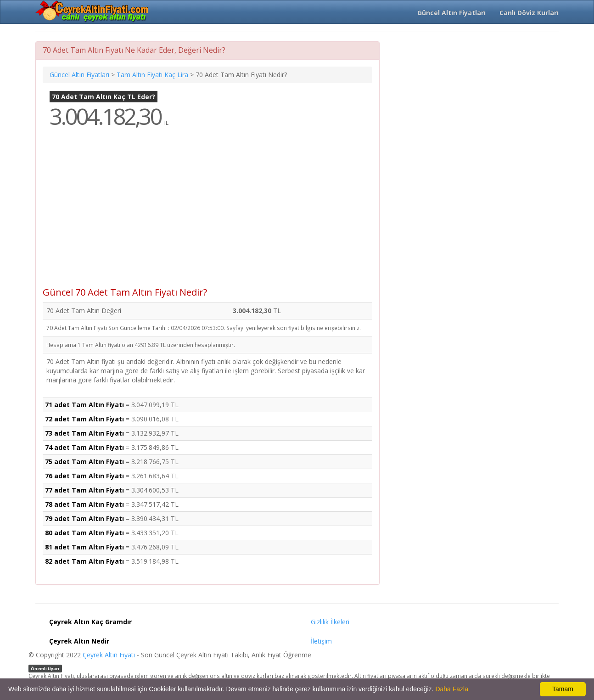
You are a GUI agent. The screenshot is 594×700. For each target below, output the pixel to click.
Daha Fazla (452, 689)
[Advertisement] (207, 214)
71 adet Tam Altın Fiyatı (84, 405)
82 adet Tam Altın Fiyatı (84, 561)
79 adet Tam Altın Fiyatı (84, 518)
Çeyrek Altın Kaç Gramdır (90, 622)
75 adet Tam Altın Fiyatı (84, 462)
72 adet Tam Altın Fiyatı (84, 419)
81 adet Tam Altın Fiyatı (84, 547)
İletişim (321, 641)
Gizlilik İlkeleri (330, 622)
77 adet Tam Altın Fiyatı (84, 490)
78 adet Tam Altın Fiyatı (84, 504)
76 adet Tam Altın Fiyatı (84, 476)
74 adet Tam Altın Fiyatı (84, 447)
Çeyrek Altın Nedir (79, 641)
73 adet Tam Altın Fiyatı (84, 433)
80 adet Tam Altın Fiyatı (84, 533)
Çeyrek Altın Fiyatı (109, 655)
